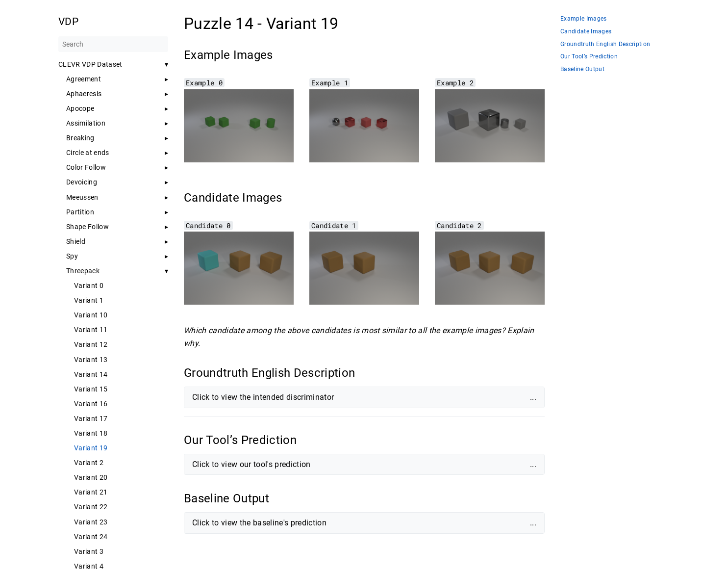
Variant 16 (91, 404)
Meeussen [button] (82, 197)
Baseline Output (582, 69)
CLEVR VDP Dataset (90, 64)
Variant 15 (91, 389)
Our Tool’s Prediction (589, 57)
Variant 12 (91, 344)
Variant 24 (91, 537)
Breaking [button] (80, 138)
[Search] (113, 44)
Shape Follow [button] (88, 227)
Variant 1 (89, 300)
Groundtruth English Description (605, 44)
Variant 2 (89, 463)
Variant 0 (89, 286)
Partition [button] (80, 212)
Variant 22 (91, 507)
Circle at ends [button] (88, 153)
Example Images (584, 19)
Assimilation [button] (86, 123)
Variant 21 (91, 492)
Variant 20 (91, 477)
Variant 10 (91, 315)
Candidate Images (586, 32)
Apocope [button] (80, 108)
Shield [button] (76, 241)
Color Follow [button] (86, 167)
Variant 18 (91, 433)
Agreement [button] (84, 79)
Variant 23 (91, 522)
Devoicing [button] (82, 182)
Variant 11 (91, 330)
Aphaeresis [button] (84, 94)
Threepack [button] (83, 271)
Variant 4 (89, 566)
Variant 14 (91, 374)
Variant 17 (91, 418)
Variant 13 (91, 360)
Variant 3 (89, 551)
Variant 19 (91, 448)
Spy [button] (72, 256)
